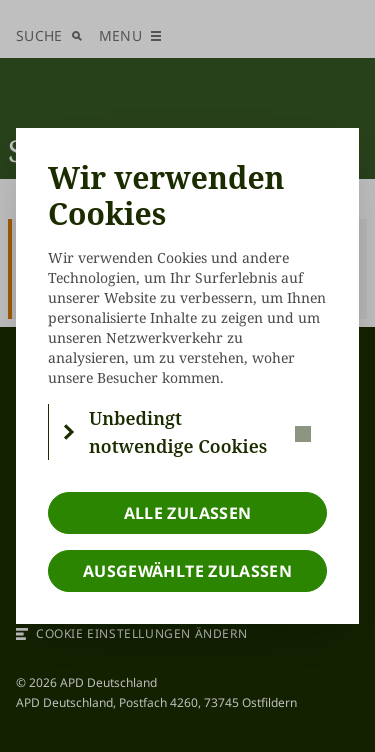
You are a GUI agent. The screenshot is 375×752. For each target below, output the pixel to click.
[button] (188, 432)
